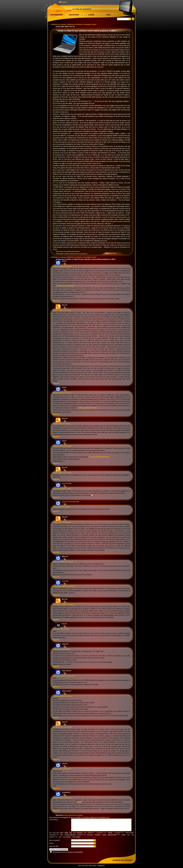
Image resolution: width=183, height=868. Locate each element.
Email (51, 844)
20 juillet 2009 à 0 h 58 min (62, 424)
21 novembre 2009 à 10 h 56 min (64, 604)
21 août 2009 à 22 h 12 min (62, 489)
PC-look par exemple (96, 191)
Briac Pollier (113, 253)
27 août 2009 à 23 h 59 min (62, 522)
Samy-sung (68, 815)
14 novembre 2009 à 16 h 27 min (64, 586)
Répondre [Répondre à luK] (56, 301)
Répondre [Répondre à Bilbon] (56, 577)
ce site (79, 802)
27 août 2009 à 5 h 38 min (61, 507)
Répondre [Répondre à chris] (56, 788)
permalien (83, 254)
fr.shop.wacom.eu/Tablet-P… (66, 286)
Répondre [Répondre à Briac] (56, 383)
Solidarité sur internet (58, 24)
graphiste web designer (69, 502)
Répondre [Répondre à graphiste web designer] (56, 511)
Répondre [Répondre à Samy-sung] (56, 687)
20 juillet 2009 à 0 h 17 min (62, 310)
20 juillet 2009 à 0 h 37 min (62, 393)
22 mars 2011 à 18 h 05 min (62, 769)
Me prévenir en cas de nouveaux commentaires (68, 853)
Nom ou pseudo (54, 841)
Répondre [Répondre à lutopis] (56, 666)
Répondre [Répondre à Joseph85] (56, 811)
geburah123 (66, 484)
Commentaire (54, 820)
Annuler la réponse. (78, 815)
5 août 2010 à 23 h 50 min (61, 649)
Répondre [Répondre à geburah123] (56, 497)
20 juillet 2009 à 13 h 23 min (62, 446)
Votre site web (54, 847)
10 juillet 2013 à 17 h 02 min (62, 798)
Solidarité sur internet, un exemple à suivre (83, 24)
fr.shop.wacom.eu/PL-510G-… (88, 408)
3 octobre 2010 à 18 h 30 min (63, 696)
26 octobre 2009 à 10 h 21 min (63, 562)
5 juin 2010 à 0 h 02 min (61, 629)
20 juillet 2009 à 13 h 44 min (62, 473)
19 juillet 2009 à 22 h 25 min (62, 266)
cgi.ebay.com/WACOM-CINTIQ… (100, 457)
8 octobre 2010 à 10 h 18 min (63, 727)
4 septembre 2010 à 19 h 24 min (63, 676)
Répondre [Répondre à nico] (56, 640)
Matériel (77, 251)
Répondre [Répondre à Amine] (56, 595)
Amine (64, 581)
